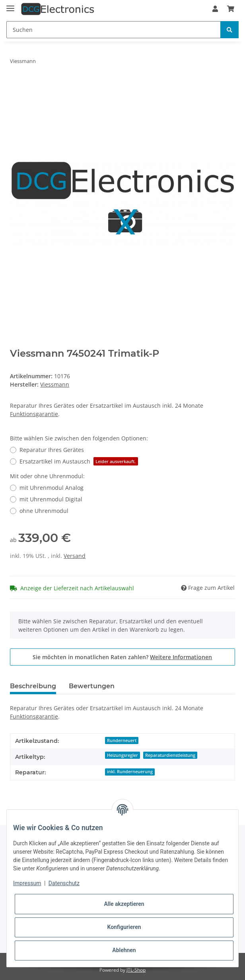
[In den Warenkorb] (16, 86)
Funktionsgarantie (34, 414)
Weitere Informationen (181, 657)
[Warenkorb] (231, 9)
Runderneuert (122, 740)
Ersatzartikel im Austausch (79, 461)
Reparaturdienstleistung (170, 755)
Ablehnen (124, 950)
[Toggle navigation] (10, 5)
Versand (75, 556)
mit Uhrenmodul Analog (52, 488)
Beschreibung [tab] (33, 686)
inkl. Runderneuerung (130, 772)
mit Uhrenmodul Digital (51, 499)
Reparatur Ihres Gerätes (52, 450)
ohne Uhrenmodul (44, 511)
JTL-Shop (136, 970)
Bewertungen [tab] (92, 686)
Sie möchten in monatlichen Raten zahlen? (122, 657)
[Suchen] (114, 30)
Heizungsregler (122, 755)
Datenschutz (64, 883)
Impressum (27, 883)
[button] (215, 9)
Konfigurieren (124, 927)
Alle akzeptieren (124, 904)
